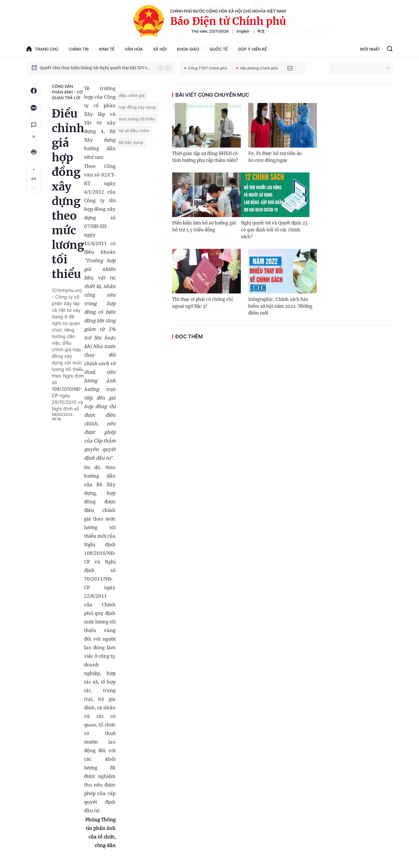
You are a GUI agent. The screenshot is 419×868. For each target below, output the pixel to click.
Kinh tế (107, 49)
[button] (161, 68)
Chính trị (79, 49)
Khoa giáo (188, 49)
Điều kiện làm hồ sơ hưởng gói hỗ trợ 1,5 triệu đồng (204, 226)
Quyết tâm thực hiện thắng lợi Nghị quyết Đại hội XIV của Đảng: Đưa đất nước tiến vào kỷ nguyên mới (96, 68)
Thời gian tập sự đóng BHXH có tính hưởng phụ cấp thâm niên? (205, 157)
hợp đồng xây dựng (137, 107)
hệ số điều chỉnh (134, 131)
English (243, 31)
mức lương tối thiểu (137, 119)
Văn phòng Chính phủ (257, 68)
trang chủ (42, 49)
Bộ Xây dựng (131, 142)
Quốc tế (219, 49)
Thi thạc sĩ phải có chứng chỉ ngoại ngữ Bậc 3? (202, 303)
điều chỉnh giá (132, 95)
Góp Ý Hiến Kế (252, 49)
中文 (261, 31)
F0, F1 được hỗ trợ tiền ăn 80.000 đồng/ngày (275, 157)
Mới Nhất (370, 49)
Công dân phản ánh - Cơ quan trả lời (67, 92)
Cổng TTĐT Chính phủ (206, 68)
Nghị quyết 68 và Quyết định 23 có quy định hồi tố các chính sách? (274, 230)
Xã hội (160, 49)
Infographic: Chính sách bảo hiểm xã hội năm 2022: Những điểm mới (280, 306)
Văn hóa (134, 49)
